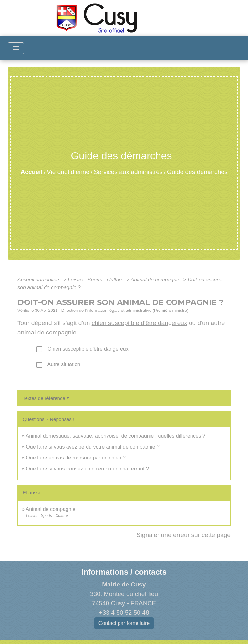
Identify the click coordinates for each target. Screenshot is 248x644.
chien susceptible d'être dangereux (139, 323)
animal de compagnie (47, 332)
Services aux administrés (128, 172)
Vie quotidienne (68, 172)
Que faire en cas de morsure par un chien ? (76, 458)
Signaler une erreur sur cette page (184, 535)
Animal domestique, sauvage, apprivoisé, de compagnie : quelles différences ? (115, 436)
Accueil (31, 172)
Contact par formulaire (124, 623)
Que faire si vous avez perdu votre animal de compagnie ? (93, 447)
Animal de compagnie (156, 280)
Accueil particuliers (40, 280)
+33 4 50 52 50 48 (124, 612)
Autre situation (58, 365)
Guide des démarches (197, 172)
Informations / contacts (124, 572)
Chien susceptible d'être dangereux (82, 349)
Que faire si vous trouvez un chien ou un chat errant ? (87, 469)
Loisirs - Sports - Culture (96, 280)
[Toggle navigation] (16, 48)
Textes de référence (44, 398)
